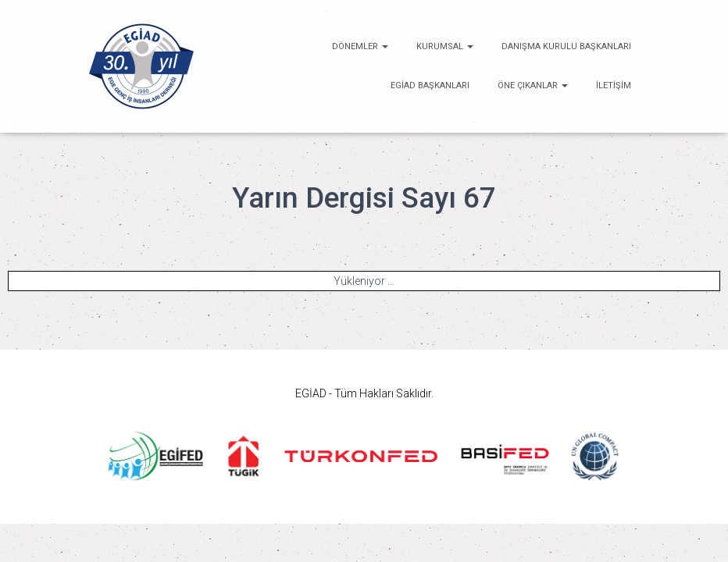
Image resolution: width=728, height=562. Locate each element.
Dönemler (360, 46)
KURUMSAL (445, 46)
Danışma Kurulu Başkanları (566, 46)
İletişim (614, 85)
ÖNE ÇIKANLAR (533, 85)
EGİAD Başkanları (430, 85)
